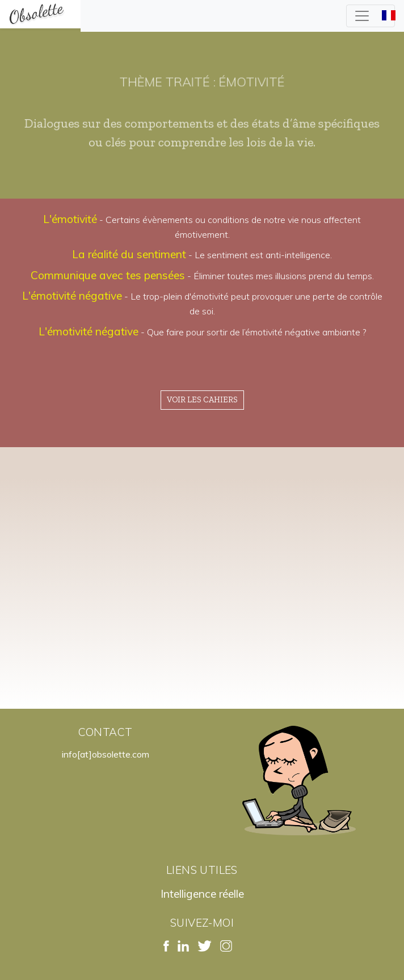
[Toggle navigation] (371, 16)
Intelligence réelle (202, 894)
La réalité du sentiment (129, 254)
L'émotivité (70, 219)
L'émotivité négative (72, 296)
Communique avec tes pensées (108, 275)
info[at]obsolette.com (106, 754)
